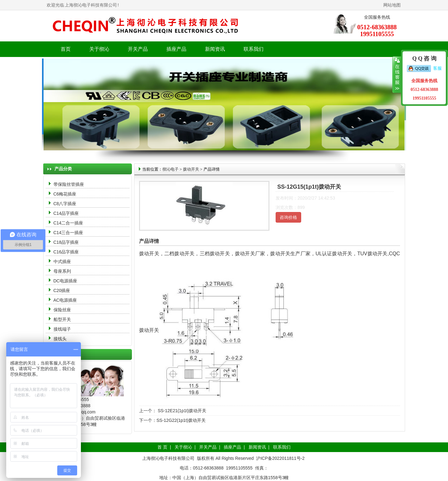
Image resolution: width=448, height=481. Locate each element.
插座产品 (232, 447)
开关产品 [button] (138, 49)
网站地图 (392, 5)
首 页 (162, 447)
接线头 (60, 339)
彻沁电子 (170, 169)
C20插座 (62, 290)
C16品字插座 (66, 252)
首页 (66, 49)
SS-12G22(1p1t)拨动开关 (181, 420)
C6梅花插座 (65, 194)
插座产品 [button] (176, 49)
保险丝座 (62, 310)
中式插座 (62, 262)
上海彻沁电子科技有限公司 (91, 5)
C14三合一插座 (68, 233)
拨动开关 (191, 169)
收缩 (397, 75)
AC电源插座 (66, 300)
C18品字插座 (66, 242)
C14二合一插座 (68, 223)
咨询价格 (288, 217)
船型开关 (62, 319)
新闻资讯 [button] (215, 49)
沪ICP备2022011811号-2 (280, 458)
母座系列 (62, 271)
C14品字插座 (66, 213)
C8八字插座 (65, 204)
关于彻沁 (99, 49)
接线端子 (62, 329)
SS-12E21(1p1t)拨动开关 (181, 411)
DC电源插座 (66, 281)
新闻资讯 (257, 447)
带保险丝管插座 (69, 184)
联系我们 (254, 49)
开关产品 (208, 447)
